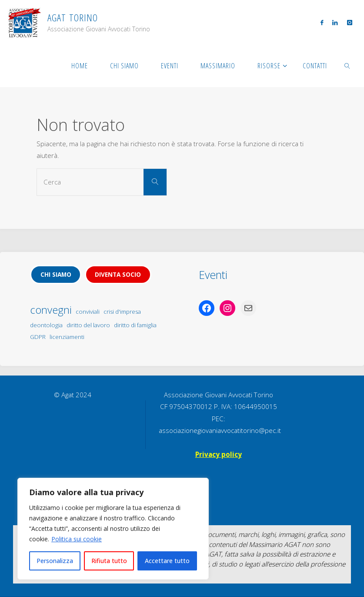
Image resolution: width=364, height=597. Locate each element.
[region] (113, 529)
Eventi (213, 275)
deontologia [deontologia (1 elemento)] (46, 325)
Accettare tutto (167, 561)
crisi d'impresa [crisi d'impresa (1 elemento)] (122, 312)
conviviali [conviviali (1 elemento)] (88, 312)
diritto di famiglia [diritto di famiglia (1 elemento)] (135, 325)
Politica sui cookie (77, 539)
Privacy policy (219, 454)
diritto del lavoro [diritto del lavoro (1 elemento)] (88, 325)
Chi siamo (56, 274)
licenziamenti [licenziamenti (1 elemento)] (67, 337)
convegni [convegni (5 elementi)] (51, 310)
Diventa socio (118, 274)
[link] (348, 65)
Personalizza (55, 561)
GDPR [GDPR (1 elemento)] (38, 337)
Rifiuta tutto (109, 561)
